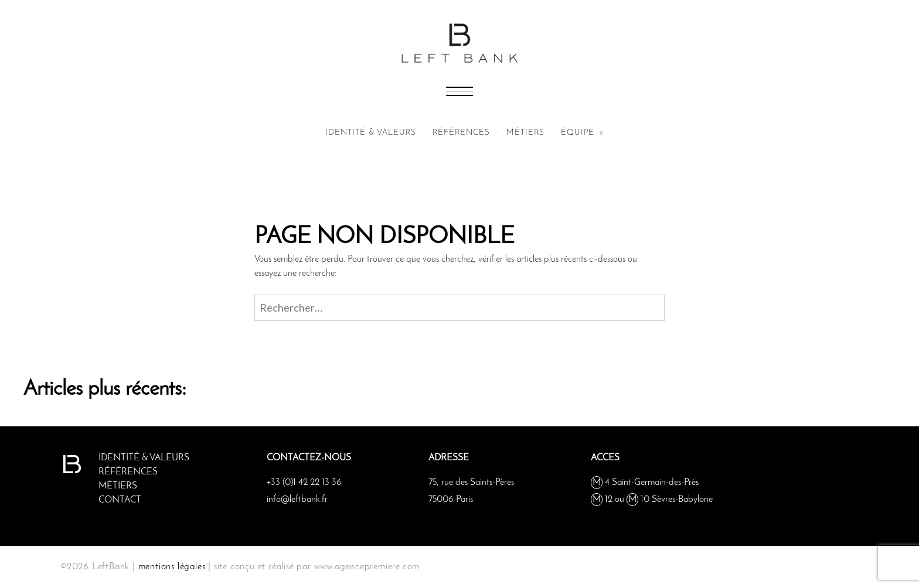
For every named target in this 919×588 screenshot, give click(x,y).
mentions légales (172, 567)
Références (461, 133)
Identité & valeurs (371, 133)
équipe (578, 133)
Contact (120, 500)
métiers (525, 133)
